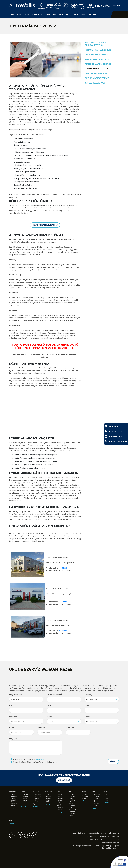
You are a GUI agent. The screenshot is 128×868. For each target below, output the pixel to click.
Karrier (84, 14)
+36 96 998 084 (65, 568)
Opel (71, 792)
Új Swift (85, 794)
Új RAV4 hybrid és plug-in (61, 802)
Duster (25, 802)
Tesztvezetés (113, 432)
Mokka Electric (73, 801)
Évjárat (12, 728)
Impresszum (91, 837)
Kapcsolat (112, 427)
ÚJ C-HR (61, 798)
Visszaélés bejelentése (98, 833)
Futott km (41, 728)
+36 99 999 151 (65, 631)
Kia (94, 792)
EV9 (95, 800)
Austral (13, 800)
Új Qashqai (37, 801)
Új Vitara (85, 796)
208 (48, 794)
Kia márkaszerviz (95, 83)
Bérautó (75, 14)
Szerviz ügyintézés (116, 442)
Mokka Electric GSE (73, 813)
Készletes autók (23, 14)
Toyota (60, 792)
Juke (36, 804)
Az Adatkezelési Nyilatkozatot (24, 759)
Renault (13, 792)
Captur (13, 794)
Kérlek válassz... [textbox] (92, 699)
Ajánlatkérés (113, 437)
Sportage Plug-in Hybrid (97, 796)
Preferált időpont (55, 695)
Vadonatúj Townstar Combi (38, 796)
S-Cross (85, 798)
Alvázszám (70, 728)
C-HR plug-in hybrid (61, 808)
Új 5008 (49, 798)
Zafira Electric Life (73, 806)
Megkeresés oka (15, 695)
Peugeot (48, 792)
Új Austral (14, 796)
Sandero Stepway (26, 795)
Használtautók (37, 14)
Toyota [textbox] (51, 721)
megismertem (42, 759)
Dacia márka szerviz (96, 55)
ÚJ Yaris (61, 796)
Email (49, 706)
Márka (49, 717)
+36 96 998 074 (65, 602)
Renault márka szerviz (98, 50)
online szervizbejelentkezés (45, 225)
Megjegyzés (14, 739)
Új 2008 (49, 800)
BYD (11, 820)
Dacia (23, 792)
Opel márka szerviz (96, 73)
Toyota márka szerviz (97, 69)
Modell (87, 717)
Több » (12, 808)
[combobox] (26, 699)
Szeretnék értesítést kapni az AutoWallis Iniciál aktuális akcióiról (37, 762)
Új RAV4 (61, 794)
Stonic (96, 806)
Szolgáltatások (51, 14)
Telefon (88, 706)
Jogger (25, 798)
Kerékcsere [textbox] (15, 699)
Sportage (97, 802)
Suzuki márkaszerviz (97, 78)
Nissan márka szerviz (97, 59)
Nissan (36, 792)
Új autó (12, 14)
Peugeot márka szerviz (98, 64)
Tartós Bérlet (64, 14)
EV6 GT (96, 804)
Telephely (88, 695)
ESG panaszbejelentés (78, 833)
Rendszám (13, 717)
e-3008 (49, 796)
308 (48, 802)
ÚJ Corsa (73, 809)
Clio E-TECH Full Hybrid (14, 804)
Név (11, 706)
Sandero (25, 804)
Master (13, 798)
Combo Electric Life (73, 796)
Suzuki (83, 792)
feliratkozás (64, 780)
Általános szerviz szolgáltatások (95, 44)
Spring (25, 800)
